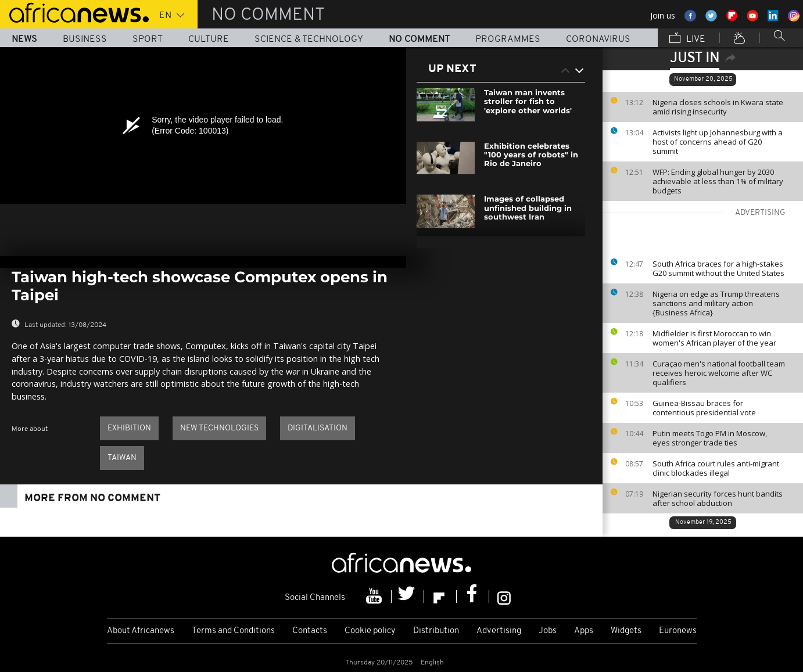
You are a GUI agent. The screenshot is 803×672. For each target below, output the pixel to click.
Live (687, 39)
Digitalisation (318, 428)
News (24, 39)
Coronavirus (598, 39)
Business (85, 39)
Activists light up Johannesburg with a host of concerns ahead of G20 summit (718, 142)
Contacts (310, 631)
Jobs (548, 631)
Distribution (436, 631)
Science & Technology (309, 39)
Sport (148, 39)
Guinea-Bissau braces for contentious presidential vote (704, 408)
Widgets (626, 631)
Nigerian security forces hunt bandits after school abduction (718, 498)
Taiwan (122, 458)
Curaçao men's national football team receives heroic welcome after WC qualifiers (719, 373)
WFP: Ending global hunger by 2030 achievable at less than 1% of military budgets (718, 181)
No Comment (419, 39)
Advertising (499, 631)
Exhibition (129, 428)
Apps (584, 631)
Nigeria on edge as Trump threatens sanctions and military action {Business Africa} (716, 303)
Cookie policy (370, 631)
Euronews (678, 631)
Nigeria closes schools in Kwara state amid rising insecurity (718, 107)
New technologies (219, 428)
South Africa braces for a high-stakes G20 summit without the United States (718, 268)
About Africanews (141, 631)
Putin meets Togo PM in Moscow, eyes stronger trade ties (710, 438)
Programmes (508, 39)
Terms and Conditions (233, 631)
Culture (209, 39)
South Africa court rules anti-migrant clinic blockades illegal (716, 468)
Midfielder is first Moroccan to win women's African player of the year (714, 338)
